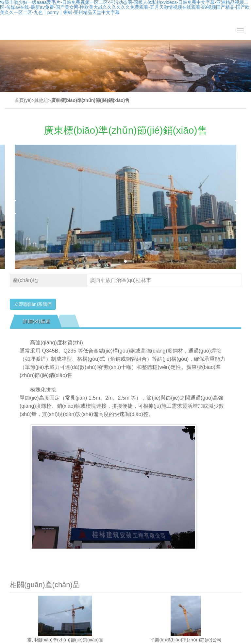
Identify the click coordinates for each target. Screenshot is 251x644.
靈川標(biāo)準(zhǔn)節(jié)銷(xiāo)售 (65, 640)
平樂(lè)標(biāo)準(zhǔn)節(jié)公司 (186, 640)
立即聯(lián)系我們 (33, 304)
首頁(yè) (23, 100)
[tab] (36, 321)
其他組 (41, 100)
